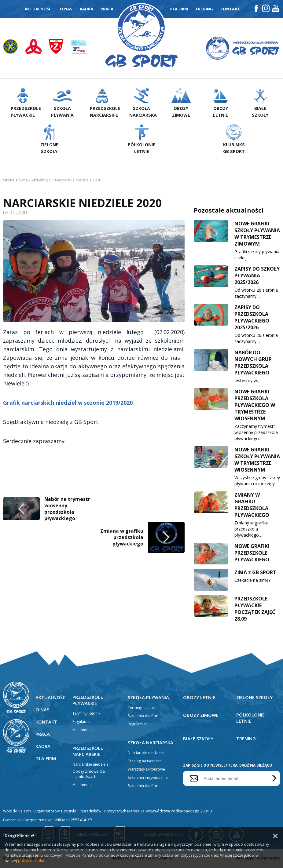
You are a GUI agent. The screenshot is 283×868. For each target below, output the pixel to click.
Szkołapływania (62, 104)
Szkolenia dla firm (143, 716)
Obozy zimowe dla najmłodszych (89, 775)
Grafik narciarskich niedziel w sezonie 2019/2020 (68, 301)
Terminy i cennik (86, 714)
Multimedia (82, 730)
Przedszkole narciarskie (88, 752)
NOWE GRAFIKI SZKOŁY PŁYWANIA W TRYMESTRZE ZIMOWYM (257, 234)
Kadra (86, 9)
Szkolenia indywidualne (148, 778)
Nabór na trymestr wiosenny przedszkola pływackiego (67, 407)
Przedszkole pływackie (88, 701)
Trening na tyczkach (145, 762)
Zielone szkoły (255, 698)
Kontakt (230, 9)
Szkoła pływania (149, 698)
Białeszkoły (260, 104)
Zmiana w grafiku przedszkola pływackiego (122, 435)
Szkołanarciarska (143, 104)
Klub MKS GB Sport (234, 140)
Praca (107, 9)
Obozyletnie (221, 104)
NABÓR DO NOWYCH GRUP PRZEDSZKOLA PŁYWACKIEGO (253, 363)
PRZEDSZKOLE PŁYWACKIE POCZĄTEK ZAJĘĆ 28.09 (255, 609)
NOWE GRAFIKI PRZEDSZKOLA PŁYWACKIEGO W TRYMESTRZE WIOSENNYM (255, 406)
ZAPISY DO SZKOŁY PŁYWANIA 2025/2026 (257, 276)
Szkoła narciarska (151, 743)
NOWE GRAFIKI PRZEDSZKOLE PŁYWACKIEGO (252, 553)
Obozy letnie (199, 698)
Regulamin (81, 722)
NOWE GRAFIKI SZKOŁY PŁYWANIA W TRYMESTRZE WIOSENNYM (257, 460)
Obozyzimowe (181, 104)
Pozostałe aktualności (229, 211)
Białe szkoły (198, 739)
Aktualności (39, 9)
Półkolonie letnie (250, 718)
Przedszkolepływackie (26, 104)
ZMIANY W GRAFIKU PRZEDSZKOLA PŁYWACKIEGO (252, 505)
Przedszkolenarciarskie (105, 104)
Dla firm (179, 9)
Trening (204, 9)
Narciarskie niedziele (90, 765)
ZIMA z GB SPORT (255, 573)
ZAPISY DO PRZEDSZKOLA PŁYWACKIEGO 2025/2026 (252, 318)
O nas (66, 9)
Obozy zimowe (201, 716)
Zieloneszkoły (49, 140)
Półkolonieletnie (141, 140)
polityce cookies (33, 861)
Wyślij (273, 779)
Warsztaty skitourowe (146, 770)
